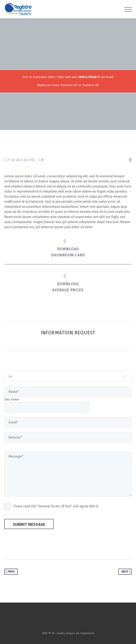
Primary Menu (128, 10)
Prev (10, 572)
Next (126, 572)
